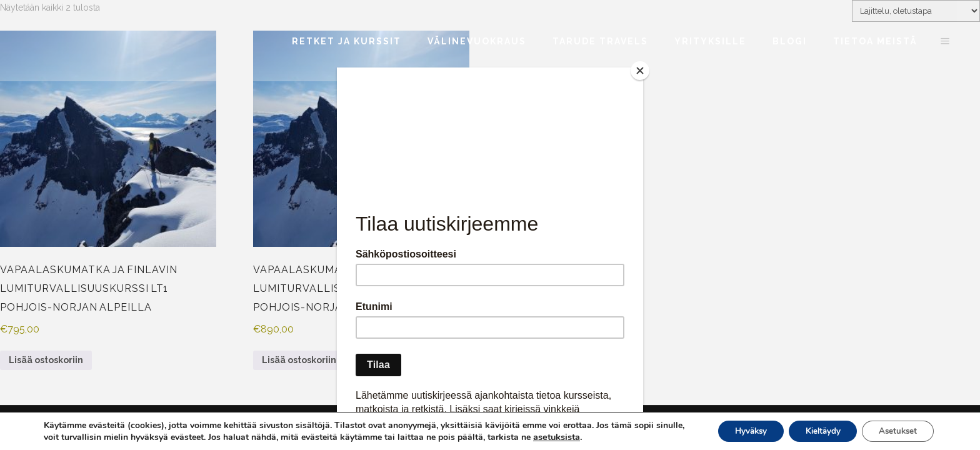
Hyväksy (736, 430)
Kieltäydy (814, 430)
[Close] (640, 71)
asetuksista (587, 436)
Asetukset (895, 430)
